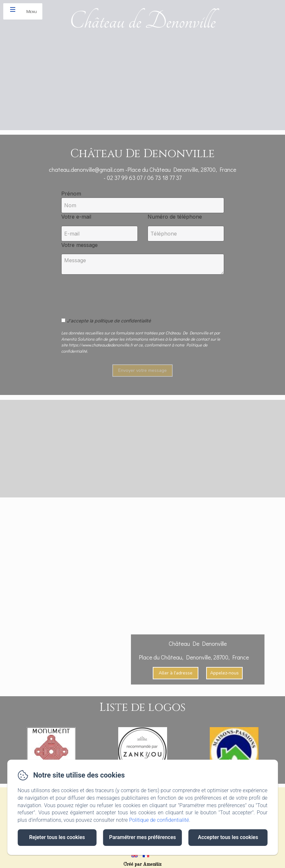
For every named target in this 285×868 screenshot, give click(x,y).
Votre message (79, 245)
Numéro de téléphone (175, 217)
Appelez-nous (224, 673)
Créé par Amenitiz (142, 864)
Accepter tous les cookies (228, 837)
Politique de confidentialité (159, 820)
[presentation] (111, 292)
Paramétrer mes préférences (142, 837)
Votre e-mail (76, 217)
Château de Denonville (142, 21)
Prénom (71, 194)
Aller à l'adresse (176, 673)
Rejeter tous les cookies (57, 837)
